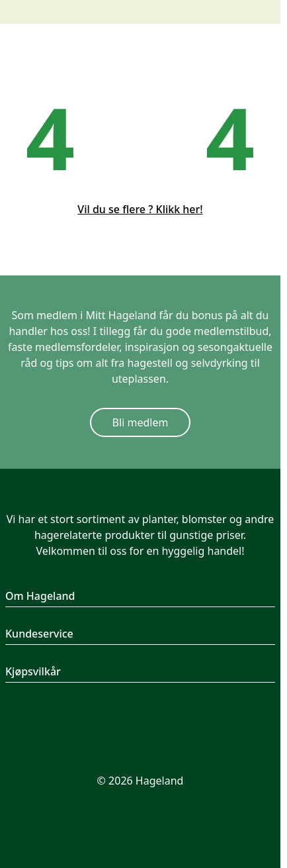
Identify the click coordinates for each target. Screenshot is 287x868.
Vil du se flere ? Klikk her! (140, 209)
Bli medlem (141, 422)
